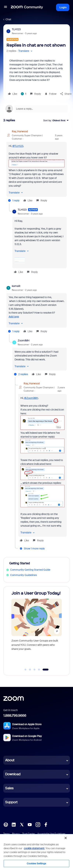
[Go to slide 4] (39, 670)
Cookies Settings (36, 863)
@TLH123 (18, 146)
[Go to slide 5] (45, 670)
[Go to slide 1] (25, 670)
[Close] (66, 838)
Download (13, 774)
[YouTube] (30, 824)
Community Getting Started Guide (30, 570)
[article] (37, 166)
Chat (8, 19)
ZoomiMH (24, 340)
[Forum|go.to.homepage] (27, 7)
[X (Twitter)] (22, 824)
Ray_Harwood (20, 131)
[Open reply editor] (37, 109)
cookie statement (34, 848)
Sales (9, 788)
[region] (36, 851)
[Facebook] (46, 824)
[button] (6, 7)
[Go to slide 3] (34, 670)
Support (11, 802)
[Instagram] (38, 824)
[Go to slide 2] (30, 670)
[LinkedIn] (14, 824)
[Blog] (6, 824)
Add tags (14, 317)
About (10, 760)
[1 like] (24, 94)
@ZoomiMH (31, 398)
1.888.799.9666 (15, 716)
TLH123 (16, 29)
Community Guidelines (24, 575)
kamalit (16, 286)
